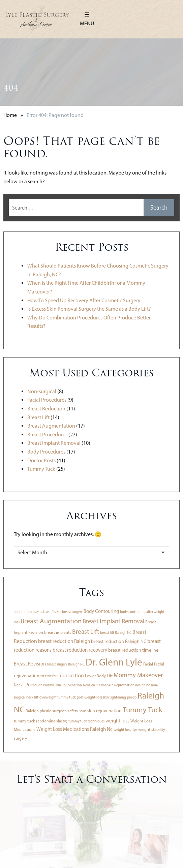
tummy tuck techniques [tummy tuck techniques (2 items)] (86, 721)
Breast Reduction (46, 409)
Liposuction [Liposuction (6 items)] (71, 675)
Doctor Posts (41, 460)
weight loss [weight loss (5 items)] (117, 721)
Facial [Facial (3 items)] (148, 664)
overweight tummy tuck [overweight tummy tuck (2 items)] (58, 697)
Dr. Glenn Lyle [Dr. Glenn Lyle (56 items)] (114, 662)
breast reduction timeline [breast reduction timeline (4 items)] (133, 650)
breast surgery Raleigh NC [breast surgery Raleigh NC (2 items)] (66, 664)
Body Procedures (46, 452)
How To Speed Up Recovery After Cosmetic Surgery (84, 300)
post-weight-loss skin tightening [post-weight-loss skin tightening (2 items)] (101, 697)
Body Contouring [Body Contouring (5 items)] (101, 611)
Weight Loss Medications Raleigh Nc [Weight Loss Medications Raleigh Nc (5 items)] (74, 729)
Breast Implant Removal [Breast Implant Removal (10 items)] (113, 621)
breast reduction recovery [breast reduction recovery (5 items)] (80, 650)
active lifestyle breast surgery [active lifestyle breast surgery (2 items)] (61, 612)
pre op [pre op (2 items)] (132, 697)
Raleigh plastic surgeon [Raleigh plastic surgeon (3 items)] (46, 711)
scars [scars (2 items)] (83, 711)
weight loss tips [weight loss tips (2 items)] (125, 730)
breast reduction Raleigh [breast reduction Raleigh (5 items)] (64, 641)
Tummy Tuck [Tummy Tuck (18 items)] (142, 710)
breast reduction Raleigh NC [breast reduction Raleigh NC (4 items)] (119, 641)
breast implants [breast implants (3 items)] (58, 632)
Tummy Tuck (41, 469)
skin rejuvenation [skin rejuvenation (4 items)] (104, 711)
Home (10, 115)
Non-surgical (42, 391)
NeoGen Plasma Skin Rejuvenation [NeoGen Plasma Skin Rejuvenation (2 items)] (56, 685)
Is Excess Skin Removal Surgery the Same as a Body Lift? (89, 309)
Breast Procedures (47, 435)
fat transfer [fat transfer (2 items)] (48, 676)
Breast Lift (38, 417)
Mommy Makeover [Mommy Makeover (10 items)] (138, 675)
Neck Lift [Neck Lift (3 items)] (22, 685)
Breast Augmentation (51, 426)
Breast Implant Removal (54, 443)
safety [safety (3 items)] (73, 711)
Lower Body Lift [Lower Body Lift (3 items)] (99, 676)
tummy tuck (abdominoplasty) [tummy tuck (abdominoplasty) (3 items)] (41, 721)
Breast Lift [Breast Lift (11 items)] (86, 632)
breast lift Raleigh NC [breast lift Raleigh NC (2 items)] (116, 633)
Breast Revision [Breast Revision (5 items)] (30, 664)
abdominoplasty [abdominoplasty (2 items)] (26, 612)
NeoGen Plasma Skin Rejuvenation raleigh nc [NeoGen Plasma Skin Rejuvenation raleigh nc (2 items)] (116, 685)
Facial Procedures (47, 400)
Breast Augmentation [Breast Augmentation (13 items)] (51, 621)
